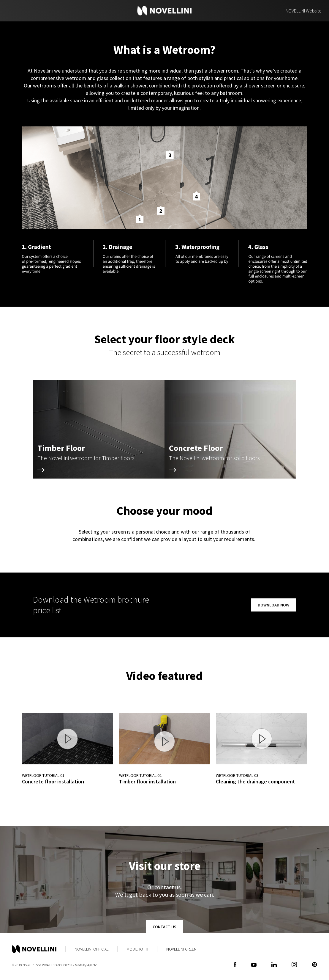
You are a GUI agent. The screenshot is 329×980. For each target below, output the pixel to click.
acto (92, 965)
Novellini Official (91, 949)
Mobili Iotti (137, 949)
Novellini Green (181, 949)
